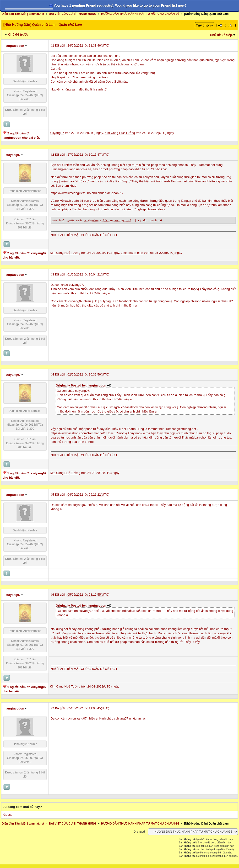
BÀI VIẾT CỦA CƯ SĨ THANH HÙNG (73, 14)
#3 (52, 274)
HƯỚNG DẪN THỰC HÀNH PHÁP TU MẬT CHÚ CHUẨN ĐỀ (140, 14)
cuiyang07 (13, 155)
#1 (52, 45)
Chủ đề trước (18, 34)
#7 (52, 708)
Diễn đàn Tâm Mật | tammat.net (23, 14)
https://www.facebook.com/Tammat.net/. (78, 433)
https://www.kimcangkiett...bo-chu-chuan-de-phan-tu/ (87, 193)
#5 (52, 494)
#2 (52, 155)
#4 (52, 374)
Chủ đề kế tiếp (221, 35)
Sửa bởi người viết (67, 220)
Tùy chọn (203, 25)
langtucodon (15, 46)
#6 (52, 594)
